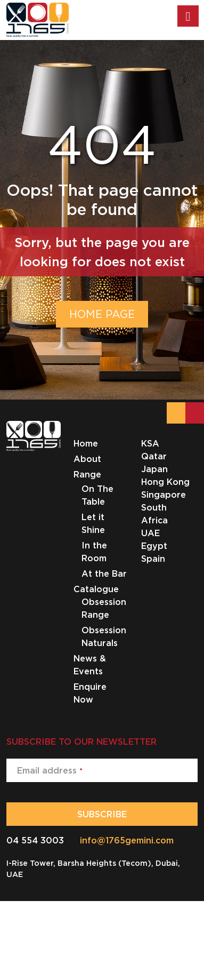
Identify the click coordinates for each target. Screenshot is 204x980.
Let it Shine (93, 523)
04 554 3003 (35, 840)
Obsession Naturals (104, 636)
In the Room (94, 552)
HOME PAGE (102, 314)
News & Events (90, 665)
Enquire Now (90, 693)
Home (86, 443)
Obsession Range (104, 608)
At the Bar (104, 573)
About (87, 459)
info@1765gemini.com (127, 840)
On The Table (97, 495)
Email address (50, 770)
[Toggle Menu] (188, 16)
